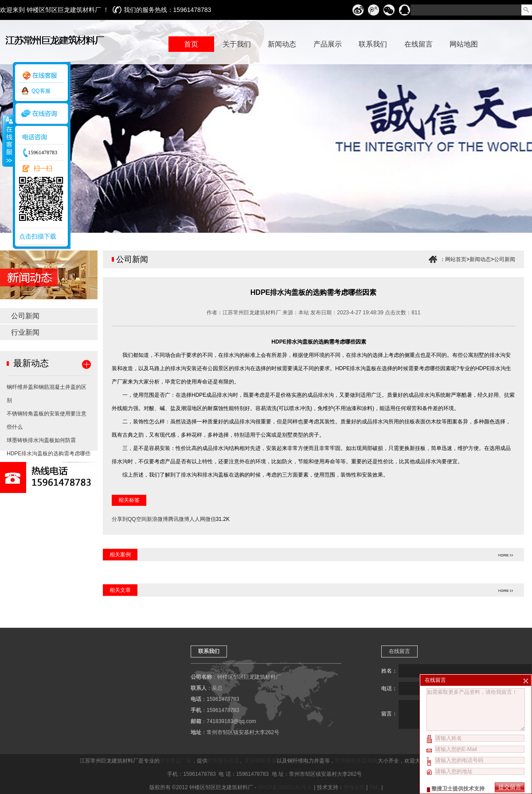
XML (375, 787)
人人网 (197, 519)
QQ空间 (137, 519)
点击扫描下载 (38, 236)
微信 (211, 519)
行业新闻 (25, 332)
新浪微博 (157, 519)
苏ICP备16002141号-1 (285, 787)
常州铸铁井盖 (261, 761)
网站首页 (456, 259)
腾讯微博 (179, 519)
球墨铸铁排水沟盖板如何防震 (41, 440)
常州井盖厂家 (176, 761)
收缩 (8, 141)
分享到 (120, 519)
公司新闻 (25, 316)
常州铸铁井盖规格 (356, 761)
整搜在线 (354, 787)
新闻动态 (480, 259)
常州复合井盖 (223, 761)
